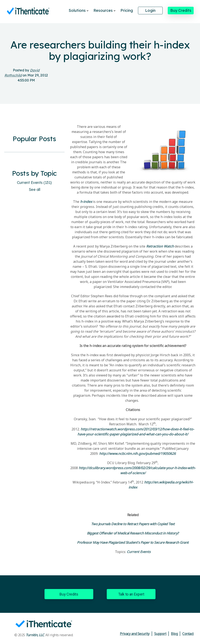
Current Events (34, 183)
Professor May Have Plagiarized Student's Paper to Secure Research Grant (133, 542)
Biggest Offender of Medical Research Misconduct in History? (133, 533)
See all (34, 189)
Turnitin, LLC (35, 635)
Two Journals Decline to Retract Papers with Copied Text (133, 524)
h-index (86, 202)
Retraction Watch (160, 246)
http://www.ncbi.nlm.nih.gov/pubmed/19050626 (137, 454)
